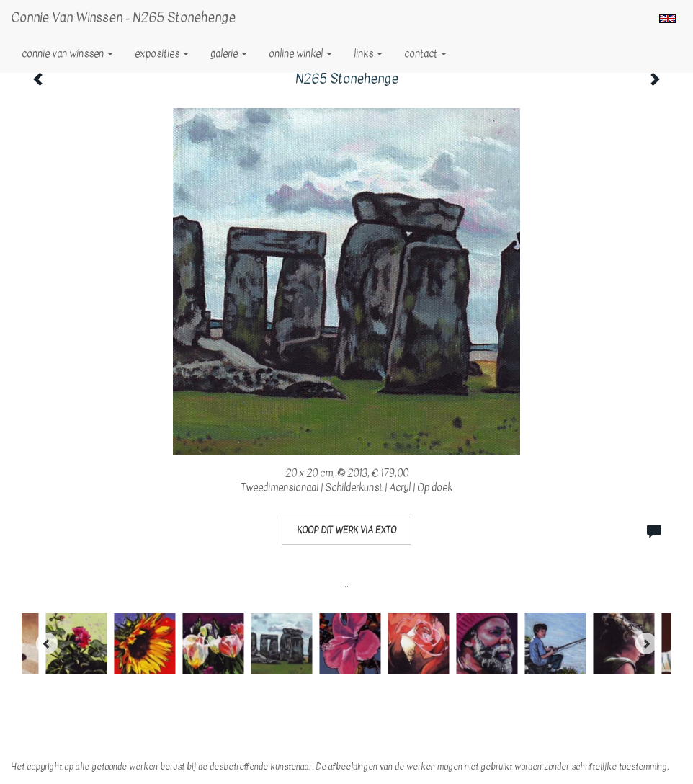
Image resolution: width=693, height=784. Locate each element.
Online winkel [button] (300, 54)
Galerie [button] (229, 54)
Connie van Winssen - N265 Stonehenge (123, 18)
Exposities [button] (162, 54)
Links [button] (368, 54)
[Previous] (47, 643)
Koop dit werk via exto (346, 530)
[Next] (646, 643)
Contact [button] (425, 54)
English (667, 19)
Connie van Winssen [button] (67, 54)
